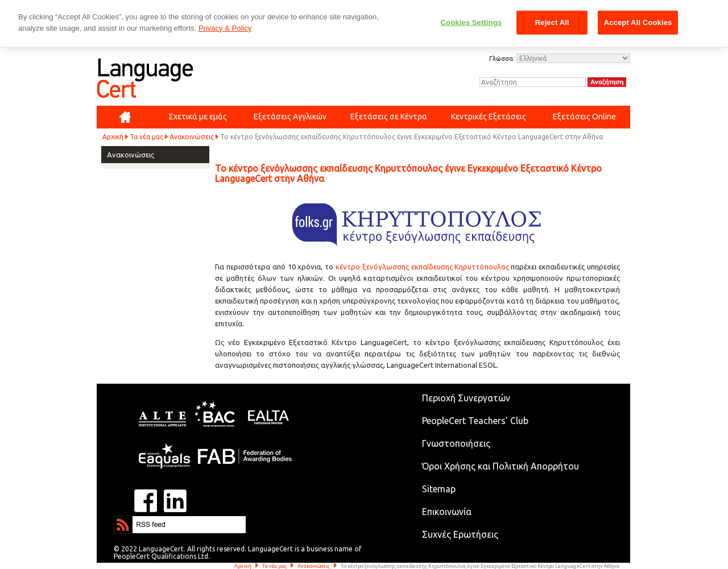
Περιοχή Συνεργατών (466, 398)
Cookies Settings (471, 22)
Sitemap (439, 489)
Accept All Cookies (638, 22)
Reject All (552, 22)
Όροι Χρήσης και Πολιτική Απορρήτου (500, 466)
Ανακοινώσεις (192, 137)
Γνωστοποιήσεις (456, 443)
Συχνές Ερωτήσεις (460, 534)
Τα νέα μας (146, 137)
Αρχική (113, 137)
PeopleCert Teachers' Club (475, 421)
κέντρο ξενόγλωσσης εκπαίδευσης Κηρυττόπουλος (422, 267)
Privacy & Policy (225, 28)
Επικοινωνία (447, 512)
